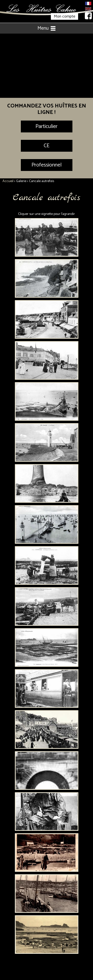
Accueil (8, 181)
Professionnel (46, 165)
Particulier (46, 126)
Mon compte (64, 16)
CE (46, 146)
